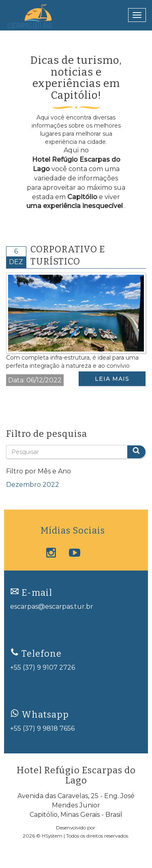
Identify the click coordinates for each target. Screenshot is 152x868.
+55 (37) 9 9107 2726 (43, 667)
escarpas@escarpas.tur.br (52, 607)
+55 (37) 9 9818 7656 (42, 728)
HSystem (52, 836)
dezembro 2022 (33, 485)
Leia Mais (112, 379)
